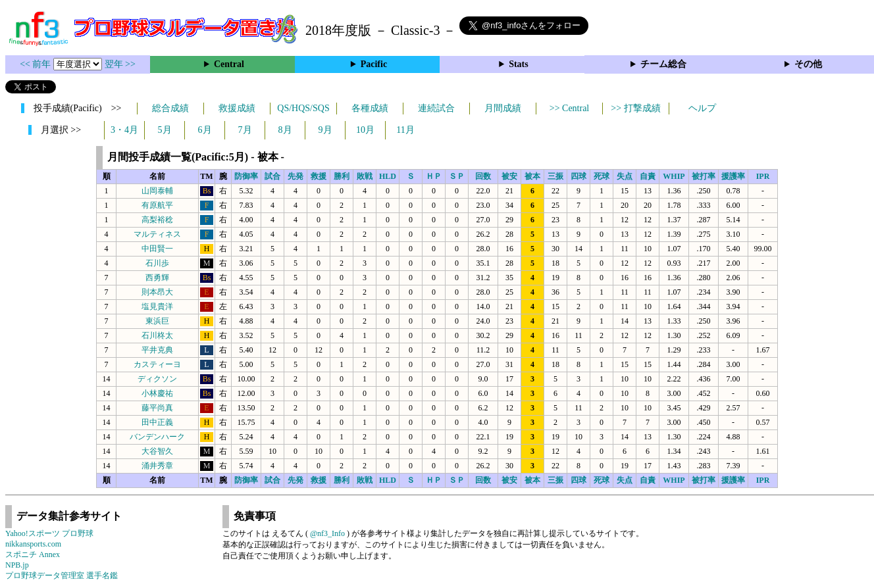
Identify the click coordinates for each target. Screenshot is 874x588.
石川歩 (157, 263)
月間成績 (503, 108)
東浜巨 (157, 321)
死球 (602, 176)
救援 (319, 176)
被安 (509, 176)
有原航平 (157, 205)
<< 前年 (37, 64)
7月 (245, 130)
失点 (625, 176)
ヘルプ (702, 108)
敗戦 (365, 176)
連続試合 (436, 108)
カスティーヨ (157, 364)
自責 (648, 176)
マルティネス (157, 234)
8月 (285, 130)
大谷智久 (157, 451)
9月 (325, 130)
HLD (388, 176)
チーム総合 (663, 64)
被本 (532, 176)
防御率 (246, 176)
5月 (165, 130)
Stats (519, 64)
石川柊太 (157, 335)
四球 (578, 176)
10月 (365, 130)
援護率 (733, 176)
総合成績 (170, 108)
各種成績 (370, 108)
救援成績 (237, 108)
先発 (296, 176)
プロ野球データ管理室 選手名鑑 (62, 576)
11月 (405, 130)
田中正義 (157, 422)
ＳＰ (457, 176)
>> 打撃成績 (635, 108)
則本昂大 (157, 292)
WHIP (674, 176)
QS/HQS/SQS (303, 108)
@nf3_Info (327, 533)
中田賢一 (157, 249)
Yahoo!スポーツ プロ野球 (49, 533)
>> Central (570, 108)
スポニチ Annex (33, 554)
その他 (808, 64)
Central (229, 64)
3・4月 (124, 130)
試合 (272, 176)
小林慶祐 (157, 393)
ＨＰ (434, 176)
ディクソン (157, 379)
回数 (483, 176)
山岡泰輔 (157, 191)
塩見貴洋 (157, 306)
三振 (555, 176)
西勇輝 (157, 278)
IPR (763, 176)
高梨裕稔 (157, 220)
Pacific (374, 64)
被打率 (704, 176)
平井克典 (157, 350)
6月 (205, 130)
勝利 (342, 176)
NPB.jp (17, 565)
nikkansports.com (33, 544)
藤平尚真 (157, 408)
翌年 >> (120, 64)
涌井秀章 (157, 466)
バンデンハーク (157, 437)
